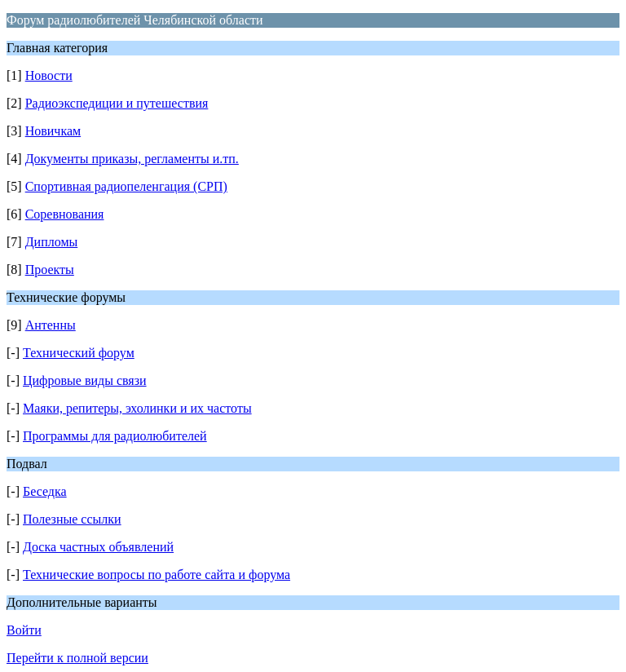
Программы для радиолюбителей (115, 436)
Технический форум (79, 353)
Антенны (51, 325)
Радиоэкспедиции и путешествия (117, 103)
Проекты (50, 270)
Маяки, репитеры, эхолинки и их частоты (137, 408)
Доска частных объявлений (98, 547)
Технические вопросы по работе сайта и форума (156, 575)
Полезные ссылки (72, 519)
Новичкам (53, 131)
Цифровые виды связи (85, 380)
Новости (49, 75)
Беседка (45, 491)
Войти (24, 630)
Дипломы (52, 242)
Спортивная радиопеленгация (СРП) (126, 186)
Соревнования (65, 214)
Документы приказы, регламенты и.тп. (132, 159)
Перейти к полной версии (77, 658)
